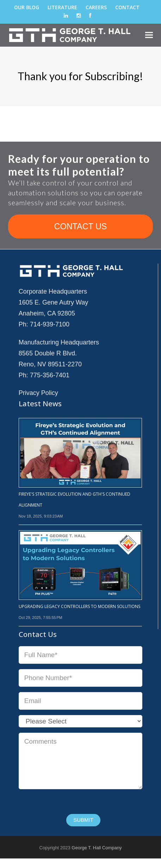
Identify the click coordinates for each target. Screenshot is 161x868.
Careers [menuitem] (96, 7)
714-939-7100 (50, 324)
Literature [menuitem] (62, 7)
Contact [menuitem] (127, 7)
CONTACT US (81, 226)
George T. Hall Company (97, 848)
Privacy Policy (38, 393)
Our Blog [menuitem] (27, 7)
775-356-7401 (50, 375)
